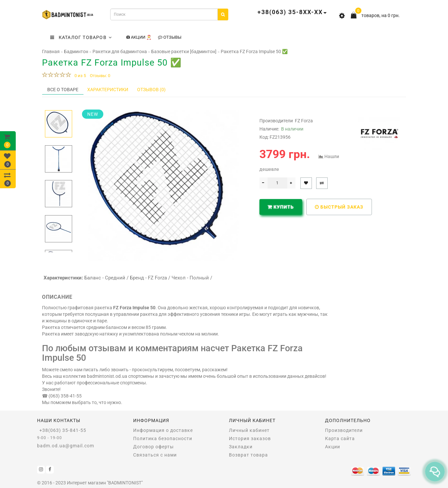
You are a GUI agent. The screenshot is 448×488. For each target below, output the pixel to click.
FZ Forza (304, 121)
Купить (281, 207)
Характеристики (108, 90)
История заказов (250, 438)
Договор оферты (153, 447)
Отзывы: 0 (100, 76)
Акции (333, 447)
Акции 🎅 (139, 37)
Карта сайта (340, 438)
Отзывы (170, 37)
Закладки (241, 447)
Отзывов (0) (151, 90)
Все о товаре (63, 90)
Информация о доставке (163, 430)
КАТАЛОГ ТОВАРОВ (81, 37)
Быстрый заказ (339, 207)
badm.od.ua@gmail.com (66, 446)
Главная (51, 51)
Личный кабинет (249, 430)
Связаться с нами (155, 455)
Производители (344, 430)
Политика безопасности (163, 438)
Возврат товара (248, 455)
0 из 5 (79, 76)
